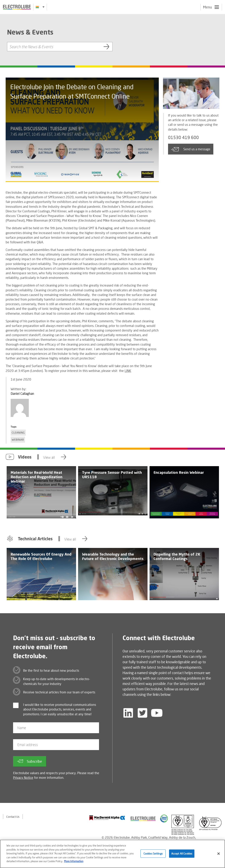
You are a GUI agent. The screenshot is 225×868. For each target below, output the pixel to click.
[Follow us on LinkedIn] (128, 713)
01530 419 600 (183, 137)
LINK (128, 371)
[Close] (219, 854)
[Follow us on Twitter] (142, 713)
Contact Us (13, 817)
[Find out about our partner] (107, 818)
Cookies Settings (153, 854)
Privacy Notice (23, 777)
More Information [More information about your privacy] (74, 862)
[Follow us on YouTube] (157, 713)
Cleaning (18, 432)
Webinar (18, 440)
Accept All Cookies (182, 854)
